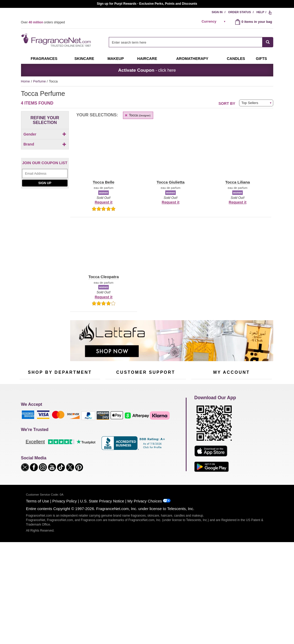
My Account (200, 426)
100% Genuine (145, 460)
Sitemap (168, 439)
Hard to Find (85, 467)
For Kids (82, 426)
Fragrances (44, 59)
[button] (29, 178)
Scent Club (57, 475)
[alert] (214, 22)
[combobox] (191, 42)
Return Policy (144, 426)
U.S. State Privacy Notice (102, 607)
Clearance (56, 467)
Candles (82, 442)
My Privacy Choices (145, 607)
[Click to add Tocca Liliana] (45, 216)
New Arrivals (85, 451)
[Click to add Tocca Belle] (45, 199)
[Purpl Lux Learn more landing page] (232, 450)
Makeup (116, 59)
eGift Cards (114, 451)
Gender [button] (45, 134)
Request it (104, 202)
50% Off (55, 426)
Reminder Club (231, 434)
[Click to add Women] (45, 143)
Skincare (84, 59)
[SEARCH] (268, 42)
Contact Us (114, 434)
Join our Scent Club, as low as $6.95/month (147, 4)
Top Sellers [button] (250, 103)
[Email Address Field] (45, 245)
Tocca (138, 115)
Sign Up (45, 254)
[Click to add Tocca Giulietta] (45, 210)
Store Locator (144, 468)
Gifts (261, 59)
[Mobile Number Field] (175, 391)
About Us (112, 442)
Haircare (147, 59)
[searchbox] (185, 42)
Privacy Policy (65, 607)
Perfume (40, 81)
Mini (79, 459)
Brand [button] (45, 153)
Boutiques (27, 463)
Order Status (239, 12)
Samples (55, 434)
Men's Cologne (31, 447)
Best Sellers (58, 459)
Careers (168, 460)
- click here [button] (147, 70)
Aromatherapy (59, 451)
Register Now (201, 434)
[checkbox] (45, 143)
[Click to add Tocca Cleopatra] (45, 205)
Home (25, 81)
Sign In (217, 12)
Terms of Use (38, 607)
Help (260, 12)
